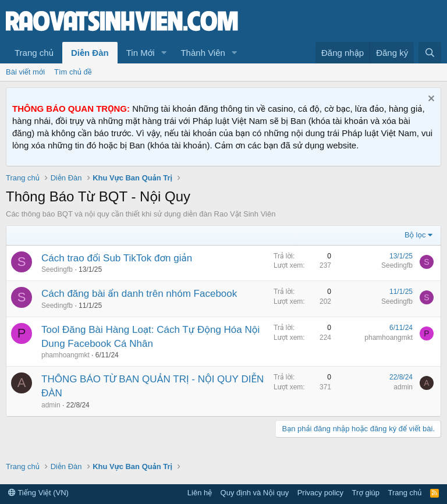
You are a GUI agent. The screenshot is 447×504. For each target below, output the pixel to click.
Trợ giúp (366, 493)
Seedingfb (57, 269)
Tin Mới (141, 53)
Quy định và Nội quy (255, 493)
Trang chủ (34, 53)
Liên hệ (200, 493)
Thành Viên (203, 53)
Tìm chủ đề (73, 72)
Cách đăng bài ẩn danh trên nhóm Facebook (139, 294)
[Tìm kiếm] (430, 53)
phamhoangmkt (65, 355)
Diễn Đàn (90, 53)
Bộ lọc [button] (415, 235)
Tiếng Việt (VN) (38, 493)
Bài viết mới (25, 72)
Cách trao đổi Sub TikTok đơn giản (117, 258)
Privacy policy (320, 493)
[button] (164, 53)
